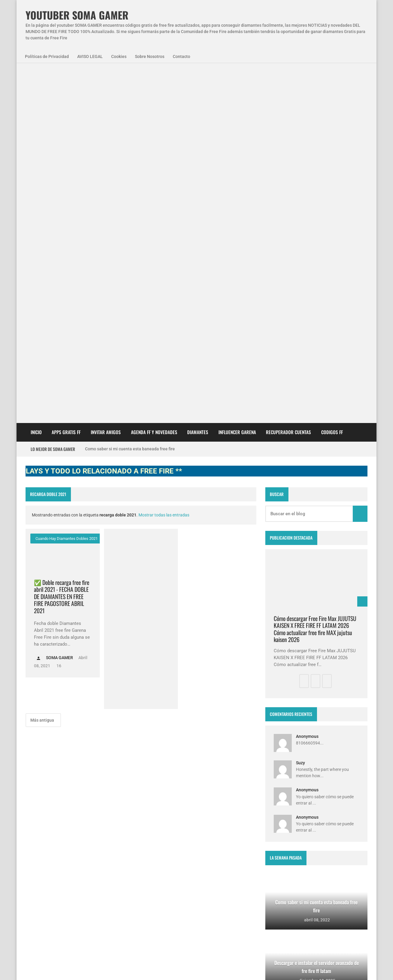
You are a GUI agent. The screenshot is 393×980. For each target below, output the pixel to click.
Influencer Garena (237, 78)
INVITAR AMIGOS (106, 78)
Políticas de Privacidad (47, 56)
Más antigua (43, 367)
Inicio (36, 78)
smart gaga (99, 866)
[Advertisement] (141, 265)
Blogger (359, 787)
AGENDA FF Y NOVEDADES (154, 78)
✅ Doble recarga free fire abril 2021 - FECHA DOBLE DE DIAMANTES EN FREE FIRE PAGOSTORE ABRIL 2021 (62, 243)
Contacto (181, 56)
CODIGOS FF (332, 78)
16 (58, 312)
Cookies (119, 56)
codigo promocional (84, 850)
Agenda (60, 834)
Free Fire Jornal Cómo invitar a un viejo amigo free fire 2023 (209, 832)
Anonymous (307, 383)
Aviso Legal (86, 968)
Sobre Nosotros (150, 56)
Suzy (300, 409)
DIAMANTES (198, 78)
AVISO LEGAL (90, 56)
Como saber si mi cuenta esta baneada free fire (130, 95)
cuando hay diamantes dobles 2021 (66, 185)
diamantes (67, 866)
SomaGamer (42, 850)
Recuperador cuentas (288, 78)
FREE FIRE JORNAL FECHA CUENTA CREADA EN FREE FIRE (206, 892)
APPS (36, 834)
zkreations (336, 787)
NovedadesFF (92, 834)
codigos (38, 866)
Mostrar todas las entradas (164, 161)
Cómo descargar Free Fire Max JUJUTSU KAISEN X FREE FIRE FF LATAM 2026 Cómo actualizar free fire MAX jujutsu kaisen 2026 (315, 275)
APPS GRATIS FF (66, 78)
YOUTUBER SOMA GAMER (77, 15)
